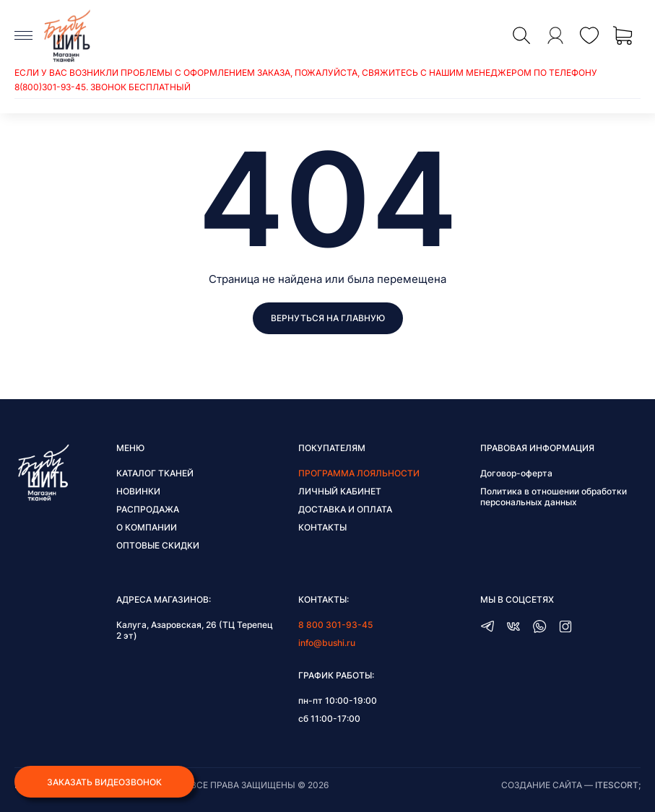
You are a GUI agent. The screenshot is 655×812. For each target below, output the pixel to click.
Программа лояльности (359, 473)
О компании (147, 527)
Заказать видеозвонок (104, 782)
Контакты (322, 527)
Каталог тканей (155, 473)
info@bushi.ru (327, 643)
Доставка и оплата (345, 509)
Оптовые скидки (158, 545)
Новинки (138, 491)
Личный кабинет (340, 491)
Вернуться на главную (328, 318)
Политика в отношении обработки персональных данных (554, 497)
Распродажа (148, 509)
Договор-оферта (516, 473)
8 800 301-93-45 (335, 625)
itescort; (618, 785)
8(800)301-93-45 (50, 87)
